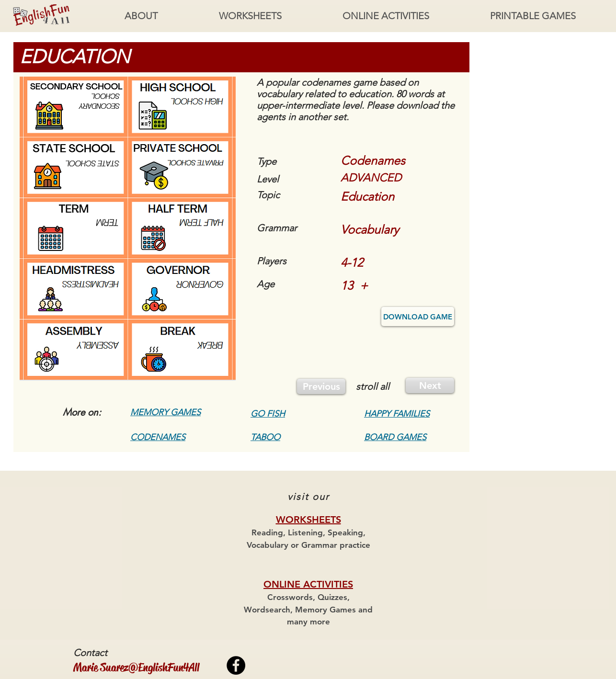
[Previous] (321, 386)
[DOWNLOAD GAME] (418, 317)
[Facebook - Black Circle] (236, 665)
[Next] (430, 385)
